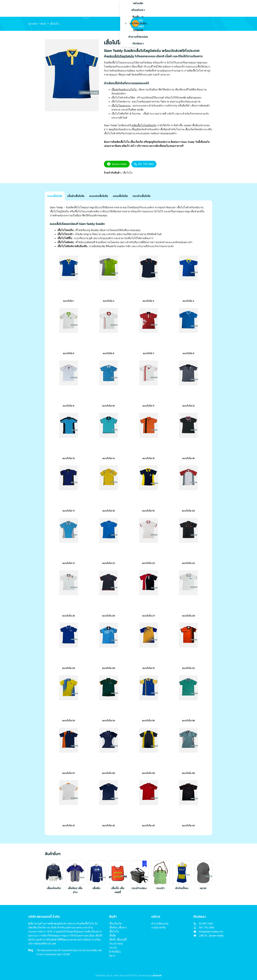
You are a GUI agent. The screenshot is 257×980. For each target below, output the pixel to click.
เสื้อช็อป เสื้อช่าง (75, 890)
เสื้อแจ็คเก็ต (54, 888)
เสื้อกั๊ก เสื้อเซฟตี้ (118, 890)
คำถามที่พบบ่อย (162, 8)
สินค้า (108, 8)
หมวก (203, 888)
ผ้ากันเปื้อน (182, 888)
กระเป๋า (161, 888)
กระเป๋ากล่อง (139, 888)
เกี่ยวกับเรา (91, 8)
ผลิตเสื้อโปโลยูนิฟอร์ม (144, 125)
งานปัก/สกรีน (126, 8)
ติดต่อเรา (181, 8)
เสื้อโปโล (127, 173)
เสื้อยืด (96, 888)
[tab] (55, 197)
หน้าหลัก (76, 8)
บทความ (143, 8)
